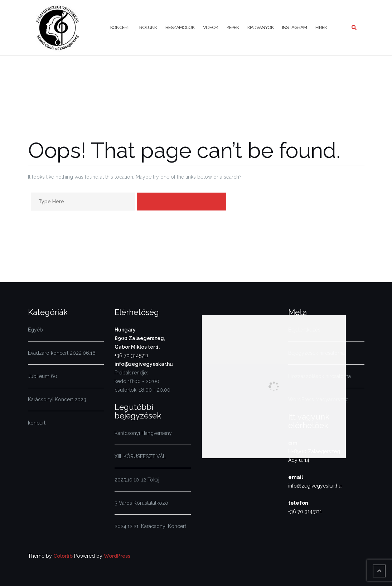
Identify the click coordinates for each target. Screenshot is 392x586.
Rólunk (148, 27)
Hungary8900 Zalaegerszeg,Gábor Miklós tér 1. (140, 338)
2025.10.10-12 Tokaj (137, 480)
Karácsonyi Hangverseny (143, 433)
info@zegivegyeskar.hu (144, 364)
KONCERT (120, 27)
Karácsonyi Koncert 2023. (58, 399)
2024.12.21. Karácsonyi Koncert (150, 526)
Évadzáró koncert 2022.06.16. (62, 353)
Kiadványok (260, 27)
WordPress (117, 556)
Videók (210, 27)
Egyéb (35, 330)
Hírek (321, 27)
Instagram (294, 27)
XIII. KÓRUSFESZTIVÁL (140, 456)
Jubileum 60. (43, 376)
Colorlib (63, 556)
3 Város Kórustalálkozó (141, 503)
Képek (233, 27)
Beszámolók (180, 27)
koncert (37, 423)
